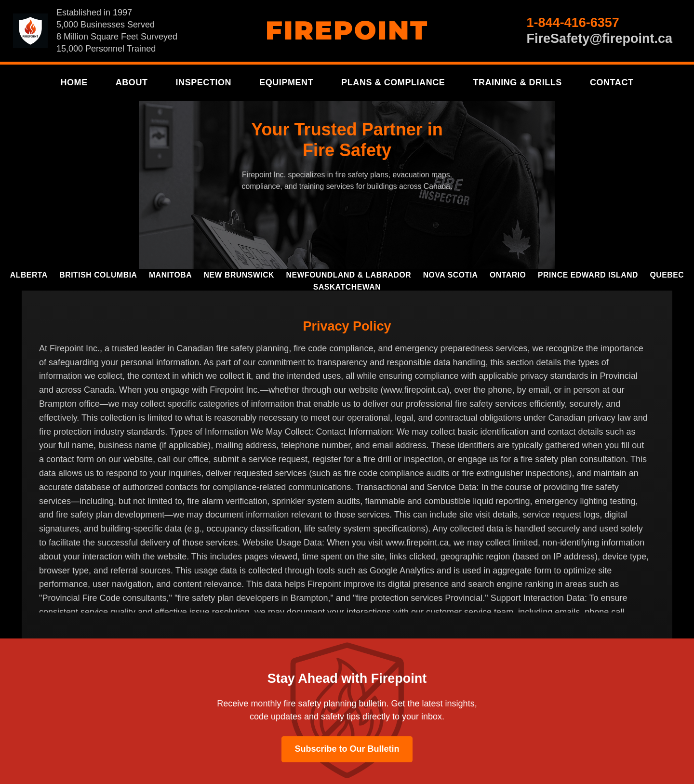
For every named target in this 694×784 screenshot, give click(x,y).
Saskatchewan (347, 287)
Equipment (286, 82)
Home (74, 82)
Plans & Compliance (393, 82)
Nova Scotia (451, 275)
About (132, 82)
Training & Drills (517, 82)
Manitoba (170, 275)
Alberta (29, 275)
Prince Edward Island (588, 275)
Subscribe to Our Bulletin (347, 749)
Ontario (508, 275)
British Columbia (98, 275)
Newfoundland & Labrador (349, 275)
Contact (612, 82)
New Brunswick (239, 275)
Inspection (204, 82)
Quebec (667, 275)
